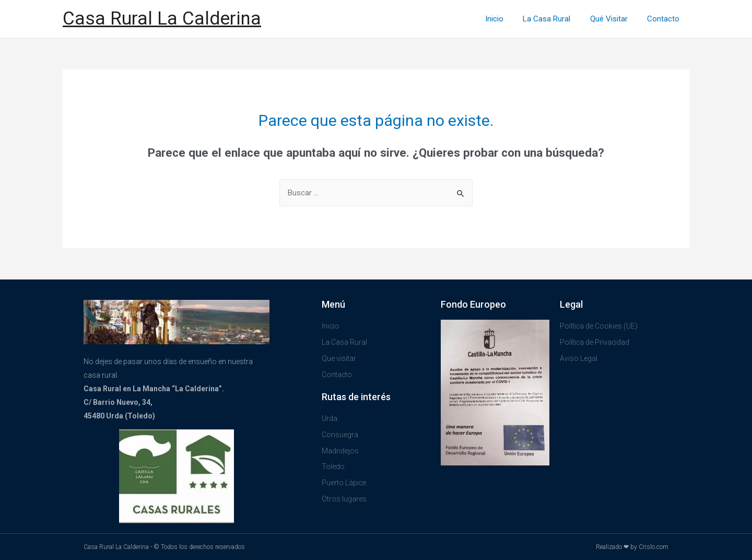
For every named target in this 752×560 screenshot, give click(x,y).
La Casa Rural (556, 19)
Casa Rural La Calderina (162, 19)
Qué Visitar (615, 19)
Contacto (665, 19)
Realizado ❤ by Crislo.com (632, 547)
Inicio (508, 19)
